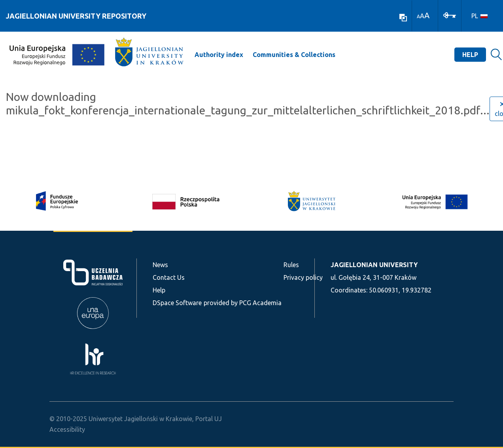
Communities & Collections (294, 55)
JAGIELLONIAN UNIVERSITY (374, 265)
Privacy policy (303, 277)
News (160, 265)
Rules (291, 265)
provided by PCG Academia (243, 303)
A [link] (418, 16)
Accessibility (67, 429)
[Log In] (450, 15)
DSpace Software (177, 303)
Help (470, 55)
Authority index (219, 55)
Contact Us (169, 277)
